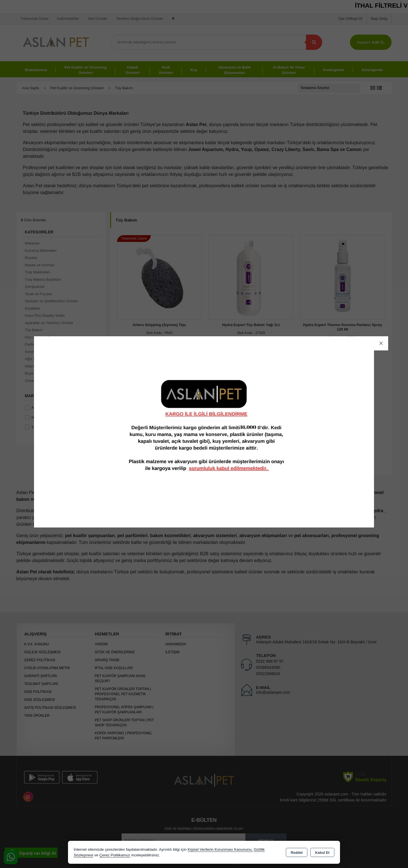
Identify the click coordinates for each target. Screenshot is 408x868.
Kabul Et (322, 853)
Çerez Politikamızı (115, 855)
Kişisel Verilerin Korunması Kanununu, (220, 849)
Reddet (297, 853)
